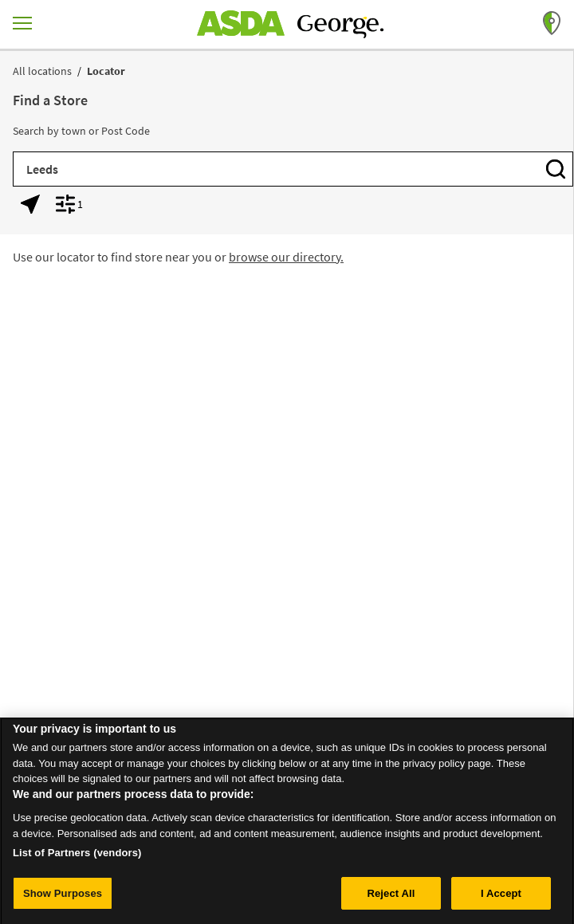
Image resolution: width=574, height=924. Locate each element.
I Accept (501, 898)
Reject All (391, 898)
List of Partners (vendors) (77, 857)
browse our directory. (286, 257)
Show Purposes (63, 898)
